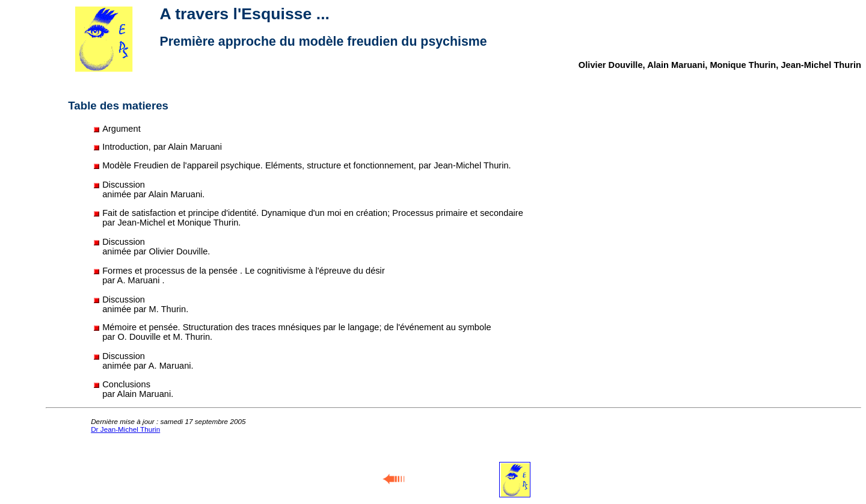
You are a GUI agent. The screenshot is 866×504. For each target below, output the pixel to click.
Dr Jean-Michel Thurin (125, 429)
